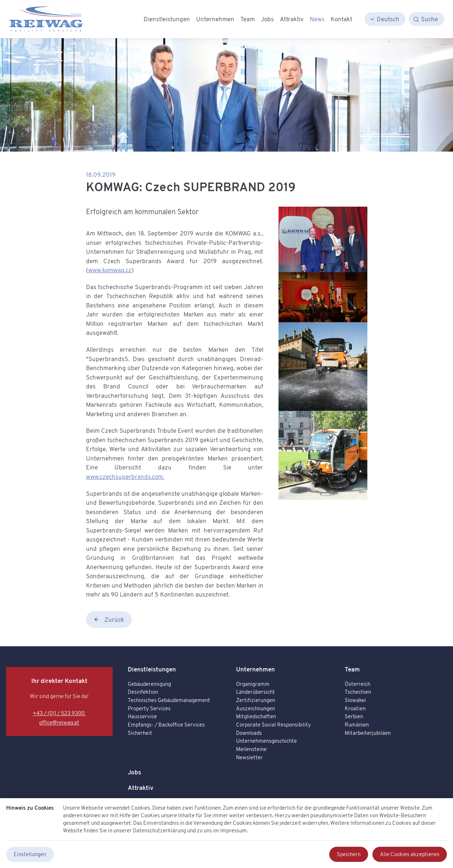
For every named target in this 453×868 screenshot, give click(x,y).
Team (352, 669)
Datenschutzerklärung (159, 830)
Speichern (349, 854)
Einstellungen (30, 854)
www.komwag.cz (110, 270)
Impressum (234, 830)
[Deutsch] (385, 19)
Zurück (109, 619)
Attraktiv (141, 788)
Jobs (134, 772)
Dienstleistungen (152, 669)
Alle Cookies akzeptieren (410, 854)
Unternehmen (255, 669)
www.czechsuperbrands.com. (125, 476)
